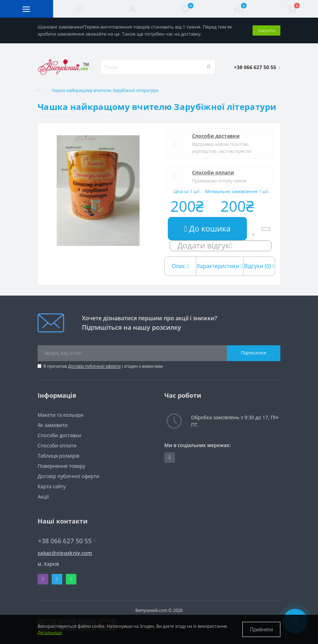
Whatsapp (71, 579)
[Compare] (266, 229)
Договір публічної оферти (94, 366)
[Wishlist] (254, 229)
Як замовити (53, 425)
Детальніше (50, 633)
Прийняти (261, 629)
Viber (43, 579)
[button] (132, 9)
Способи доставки (216, 136)
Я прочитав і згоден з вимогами (103, 366)
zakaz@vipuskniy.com (65, 553)
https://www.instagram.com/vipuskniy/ (169, 458)
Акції (43, 497)
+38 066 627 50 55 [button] (66, 541)
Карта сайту (52, 486)
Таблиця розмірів (59, 456)
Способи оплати (213, 172)
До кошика (208, 228)
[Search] (208, 67)
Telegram (57, 579)
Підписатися (254, 353)
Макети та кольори (61, 415)
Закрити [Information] (266, 30)
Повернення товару (61, 466)
